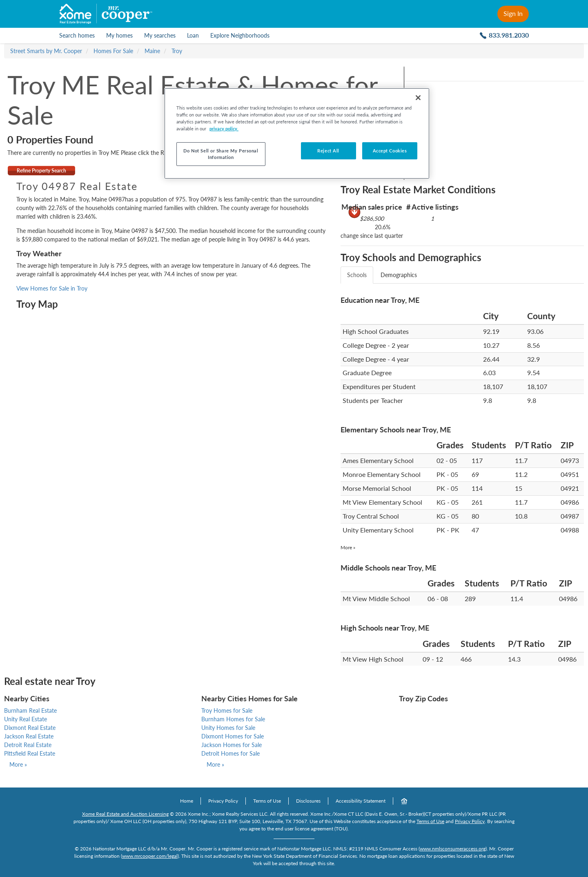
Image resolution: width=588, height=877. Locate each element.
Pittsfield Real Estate (30, 753)
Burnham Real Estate (30, 710)
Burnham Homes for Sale (233, 719)
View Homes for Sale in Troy (52, 288)
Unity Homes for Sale (228, 728)
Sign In (513, 13)
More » (348, 547)
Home (187, 801)
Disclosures (308, 801)
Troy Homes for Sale (227, 710)
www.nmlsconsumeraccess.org (453, 849)
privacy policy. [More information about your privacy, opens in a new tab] (224, 129)
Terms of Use (267, 801)
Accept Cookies (390, 151)
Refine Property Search (41, 171)
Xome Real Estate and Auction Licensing (125, 814)
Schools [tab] (357, 275)
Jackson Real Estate (29, 736)
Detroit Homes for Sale (231, 753)
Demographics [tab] (399, 275)
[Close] (418, 98)
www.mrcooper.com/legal (150, 856)
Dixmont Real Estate (30, 728)
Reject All (328, 151)
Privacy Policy (223, 801)
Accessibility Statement (361, 801)
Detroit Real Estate (28, 745)
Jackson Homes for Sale (232, 745)
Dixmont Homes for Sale (233, 736)
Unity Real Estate (26, 719)
